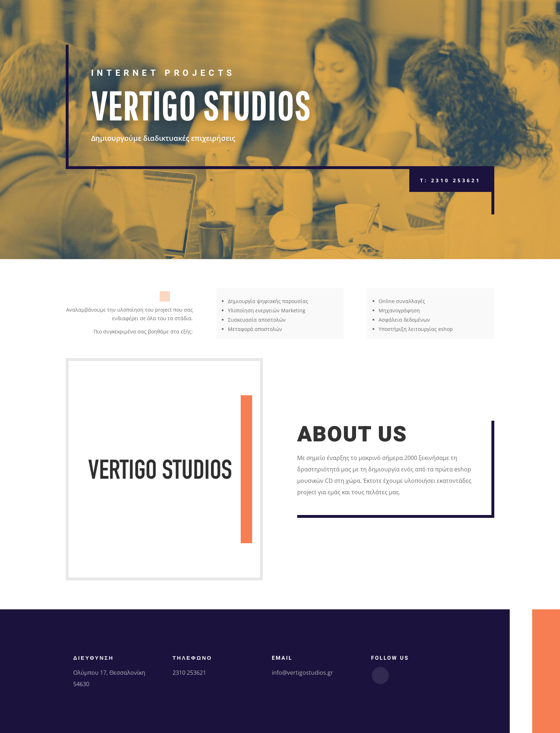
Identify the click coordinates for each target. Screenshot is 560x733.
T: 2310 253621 (450, 180)
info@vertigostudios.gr (302, 673)
